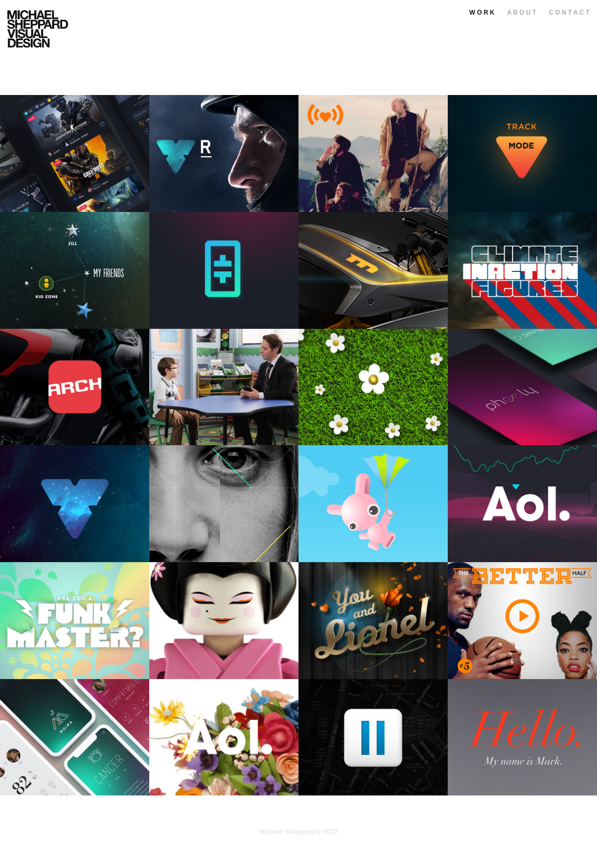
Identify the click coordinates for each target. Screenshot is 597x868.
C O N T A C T (569, 13)
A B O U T (522, 13)
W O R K (482, 13)
